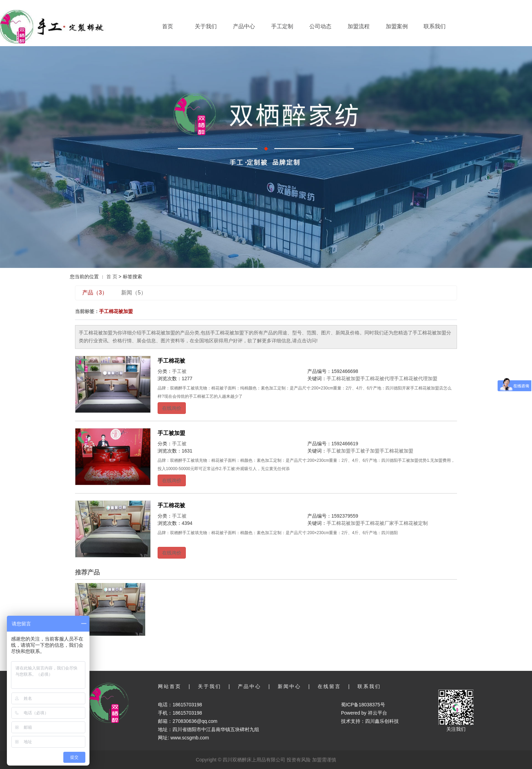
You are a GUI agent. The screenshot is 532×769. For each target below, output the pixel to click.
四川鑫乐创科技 (382, 721)
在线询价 (172, 408)
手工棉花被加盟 (343, 378)
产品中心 (244, 26)
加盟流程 (359, 26)
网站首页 (170, 686)
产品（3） (95, 293)
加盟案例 (397, 26)
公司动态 (320, 26)
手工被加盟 (171, 433)
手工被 (179, 371)
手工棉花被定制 (411, 523)
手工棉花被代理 (377, 378)
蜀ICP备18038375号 (363, 705)
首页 (168, 26)
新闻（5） (134, 293)
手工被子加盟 (365, 451)
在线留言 (329, 686)
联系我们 (435, 26)
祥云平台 (377, 713)
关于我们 (206, 26)
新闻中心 (289, 686)
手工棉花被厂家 (377, 523)
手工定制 (282, 26)
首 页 (112, 277)
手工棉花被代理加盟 (416, 378)
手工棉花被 (171, 361)
